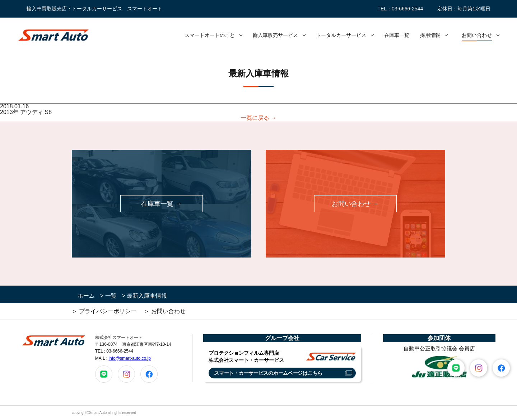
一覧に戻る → (258, 118)
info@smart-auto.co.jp (130, 358)
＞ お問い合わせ (164, 311)
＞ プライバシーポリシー (104, 311)
